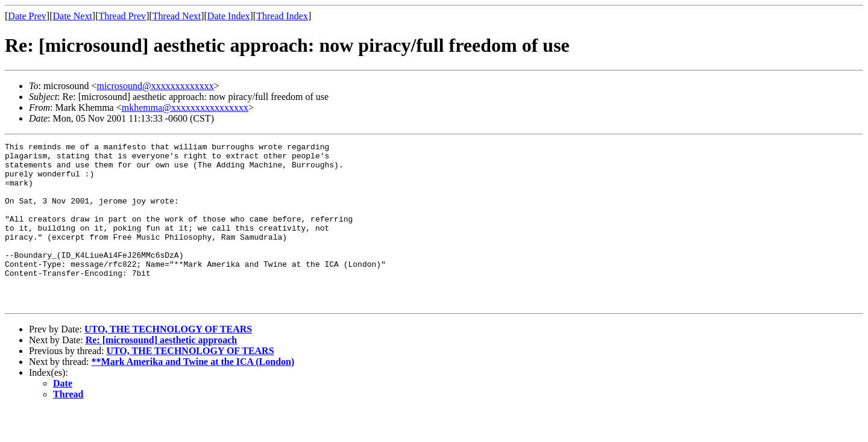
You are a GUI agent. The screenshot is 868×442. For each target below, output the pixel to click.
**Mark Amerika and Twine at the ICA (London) (193, 394)
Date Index (229, 16)
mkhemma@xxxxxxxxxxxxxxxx (185, 107)
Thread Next (177, 16)
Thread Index (282, 16)
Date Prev (27, 16)
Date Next (73, 16)
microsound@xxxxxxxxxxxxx (155, 86)
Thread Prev (122, 16)
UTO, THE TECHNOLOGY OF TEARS (168, 362)
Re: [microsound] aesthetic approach (161, 372)
